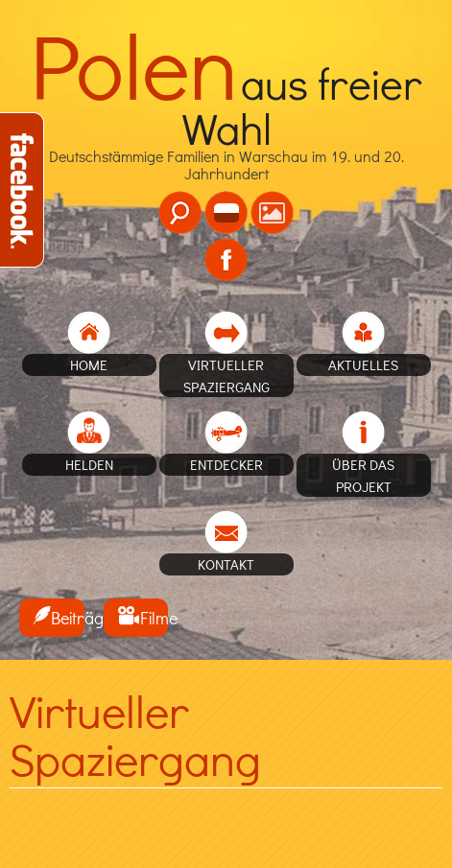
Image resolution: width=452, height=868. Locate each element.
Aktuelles (363, 364)
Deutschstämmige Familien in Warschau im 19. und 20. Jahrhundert (226, 133)
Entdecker (226, 464)
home (89, 364)
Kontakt (226, 564)
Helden (89, 464)
